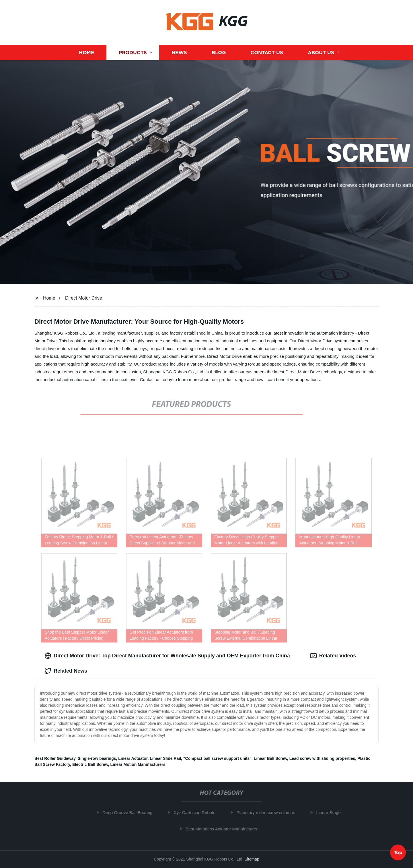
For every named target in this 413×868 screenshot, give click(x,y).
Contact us (267, 52)
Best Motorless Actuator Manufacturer (225, 829)
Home (86, 52)
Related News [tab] (66, 671)
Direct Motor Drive (84, 298)
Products (133, 52)
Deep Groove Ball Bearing (131, 812)
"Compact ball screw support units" (217, 758)
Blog (219, 52)
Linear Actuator (133, 758)
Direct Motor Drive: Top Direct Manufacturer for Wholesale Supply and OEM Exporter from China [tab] (167, 656)
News (179, 52)
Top (398, 853)
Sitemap (252, 859)
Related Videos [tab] (333, 656)
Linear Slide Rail (165, 758)
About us (321, 52)
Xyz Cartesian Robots (198, 812)
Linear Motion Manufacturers (138, 764)
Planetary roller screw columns (269, 812)
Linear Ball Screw (270, 758)
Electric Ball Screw (90, 764)
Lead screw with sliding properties (322, 758)
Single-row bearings (97, 758)
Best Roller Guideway (55, 758)
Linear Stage (332, 812)
